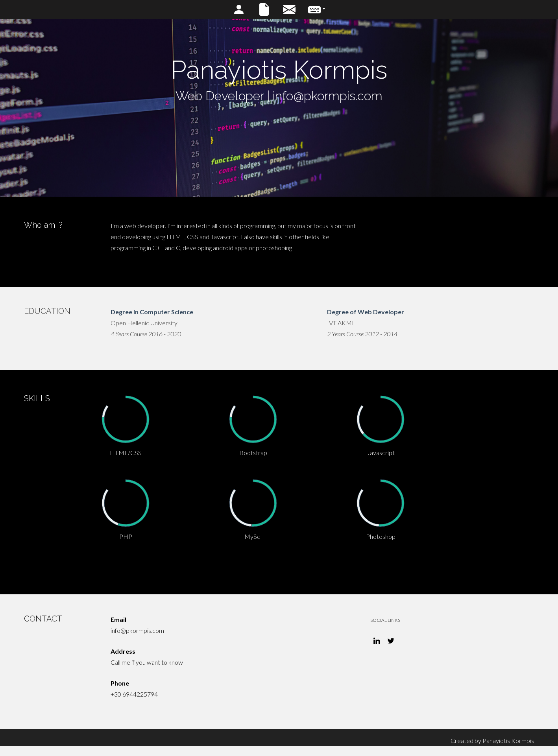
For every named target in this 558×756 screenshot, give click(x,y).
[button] (317, 9)
